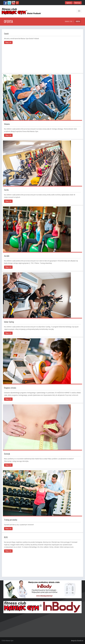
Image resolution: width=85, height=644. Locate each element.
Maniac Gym (69, 21)
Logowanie (69, 3)
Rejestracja (77, 3)
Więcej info (8, 42)
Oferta (78, 21)
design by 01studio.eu (77, 641)
